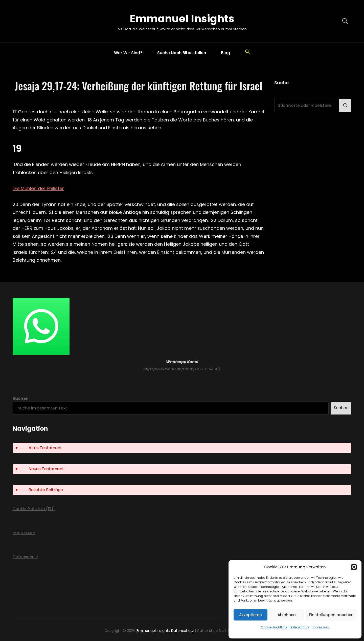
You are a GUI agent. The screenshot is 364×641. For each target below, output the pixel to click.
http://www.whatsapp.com (168, 369)
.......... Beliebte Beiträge (41, 490)
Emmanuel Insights (182, 19)
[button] (354, 567)
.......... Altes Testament (41, 448)
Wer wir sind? (128, 53)
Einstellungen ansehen (331, 615)
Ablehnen (287, 615)
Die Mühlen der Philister (38, 188)
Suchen (21, 398)
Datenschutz (299, 627)
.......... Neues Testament (42, 469)
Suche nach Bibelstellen (182, 53)
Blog (225, 53)
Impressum (321, 627)
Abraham (102, 228)
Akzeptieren (251, 615)
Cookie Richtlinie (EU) (34, 509)
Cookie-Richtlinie (274, 627)
